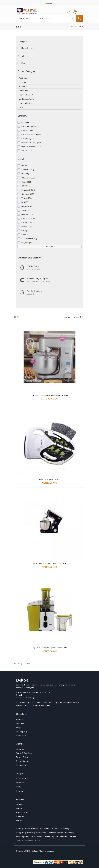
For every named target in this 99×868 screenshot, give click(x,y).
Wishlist (20, 820)
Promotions (41, 833)
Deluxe (35, 851)
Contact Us (21, 736)
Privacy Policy (22, 757)
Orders (19, 808)
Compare (20, 816)
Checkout (55, 829)
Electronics (23, 78)
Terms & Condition (24, 753)
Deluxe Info (21, 765)
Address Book (22, 812)
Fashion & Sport (26, 95)
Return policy (22, 732)
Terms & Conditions (25, 841)
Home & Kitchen (26, 103)
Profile (19, 804)
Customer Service (56, 833)
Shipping (65, 829)
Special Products (59, 837)
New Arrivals (36, 837)
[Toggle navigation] (80, 12)
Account (20, 719)
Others (22, 107)
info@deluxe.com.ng (25, 698)
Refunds (72, 837)
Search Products (31, 829)
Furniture (23, 82)
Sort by (67, 317)
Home (74, 26)
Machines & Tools (26, 99)
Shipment (20, 723)
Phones (22, 86)
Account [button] (48, 4)
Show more (50, 247)
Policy (38, 841)
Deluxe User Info (23, 761)
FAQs (18, 728)
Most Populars (22, 837)
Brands (47, 837)
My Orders (44, 829)
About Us (20, 749)
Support (69, 833)
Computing (24, 91)
